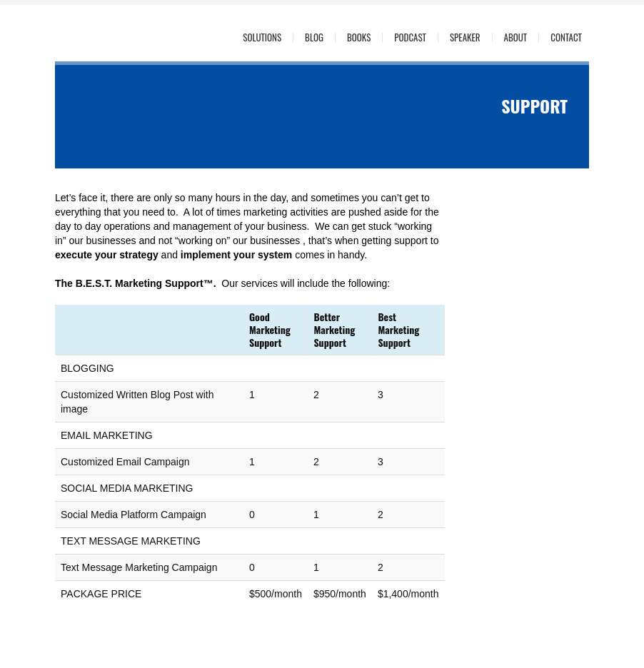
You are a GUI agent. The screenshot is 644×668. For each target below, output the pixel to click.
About (516, 37)
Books (359, 37)
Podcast (410, 37)
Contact (566, 37)
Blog (314, 37)
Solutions (262, 37)
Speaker (465, 37)
